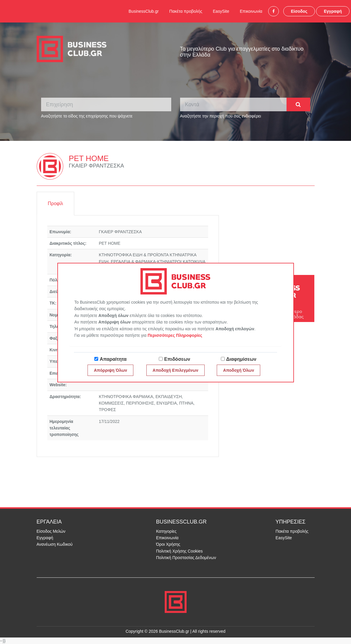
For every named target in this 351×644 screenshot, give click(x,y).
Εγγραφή (333, 11)
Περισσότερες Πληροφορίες (175, 335)
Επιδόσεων (177, 359)
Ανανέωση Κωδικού (55, 544)
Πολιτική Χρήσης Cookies (179, 551)
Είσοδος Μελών (51, 531)
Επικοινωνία (251, 11)
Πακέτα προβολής (186, 11)
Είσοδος (299, 11)
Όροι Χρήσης (168, 544)
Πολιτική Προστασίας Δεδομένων (186, 558)
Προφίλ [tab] (55, 203)
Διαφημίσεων (241, 359)
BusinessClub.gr (144, 11)
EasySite (221, 11)
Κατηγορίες (166, 531)
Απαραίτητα (113, 359)
